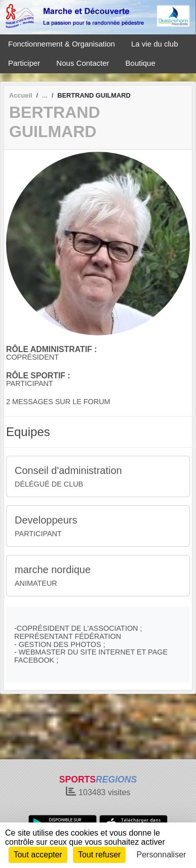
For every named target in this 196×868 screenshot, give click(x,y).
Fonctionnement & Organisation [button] (62, 44)
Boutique (141, 63)
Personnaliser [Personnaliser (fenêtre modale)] (162, 855)
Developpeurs (46, 520)
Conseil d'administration (68, 470)
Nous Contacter (83, 63)
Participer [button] (24, 63)
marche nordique (53, 570)
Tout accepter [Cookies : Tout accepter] (38, 855)
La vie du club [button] (155, 44)
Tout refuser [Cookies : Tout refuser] (99, 855)
